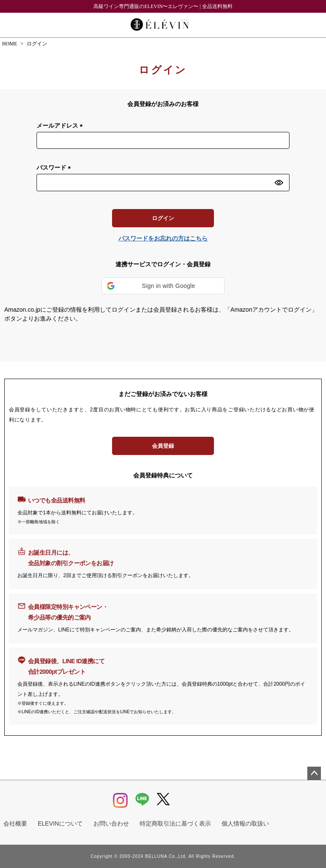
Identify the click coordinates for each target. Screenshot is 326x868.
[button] (163, 286)
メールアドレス (61, 126)
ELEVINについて (60, 823)
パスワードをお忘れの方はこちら (163, 238)
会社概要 (15, 823)
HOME (10, 44)
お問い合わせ (111, 823)
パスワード (55, 168)
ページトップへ (314, 773)
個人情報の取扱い (245, 823)
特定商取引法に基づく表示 (175, 823)
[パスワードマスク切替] (281, 182)
